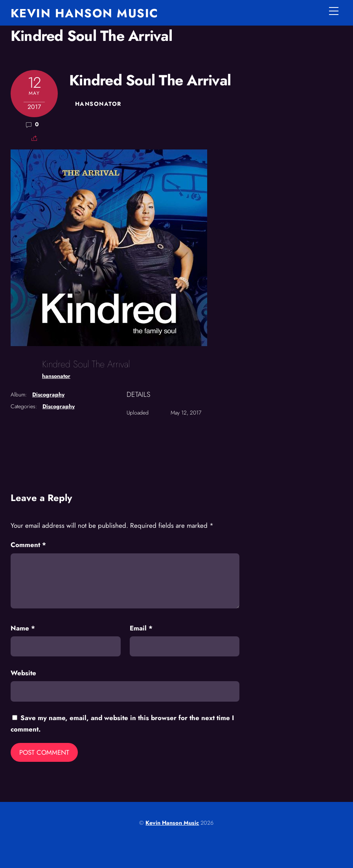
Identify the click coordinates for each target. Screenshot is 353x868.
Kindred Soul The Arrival (91, 36)
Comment (28, 545)
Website (23, 673)
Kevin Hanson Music (172, 823)
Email (141, 628)
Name (23, 628)
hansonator (98, 104)
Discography (48, 394)
